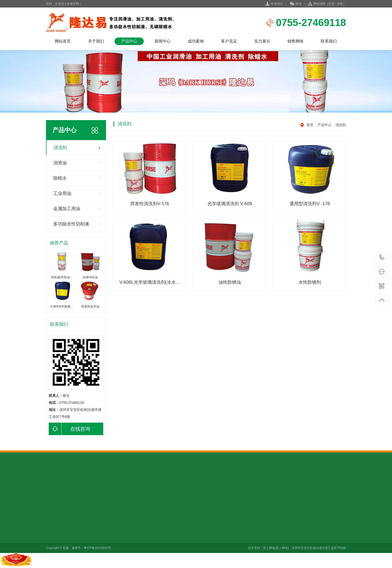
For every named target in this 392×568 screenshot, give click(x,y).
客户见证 (229, 41)
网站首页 (63, 41)
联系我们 (277, 4)
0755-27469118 (382, 258)
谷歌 (340, 4)
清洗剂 (60, 148)
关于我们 (96, 41)
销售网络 (295, 41)
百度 (331, 4)
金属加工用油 (67, 209)
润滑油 (60, 163)
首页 (310, 125)
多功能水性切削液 (71, 224)
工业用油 (62, 193)
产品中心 (129, 41)
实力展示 (262, 41)
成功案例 (196, 41)
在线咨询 (69, 429)
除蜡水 (60, 178)
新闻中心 (162, 41)
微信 (296, 4)
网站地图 (319, 4)
